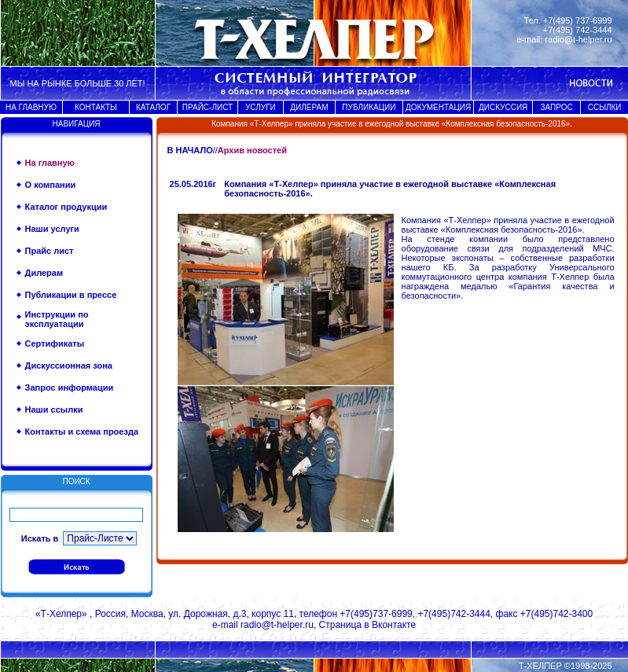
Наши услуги (52, 229)
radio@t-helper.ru (578, 39)
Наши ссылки (54, 409)
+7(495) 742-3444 (578, 30)
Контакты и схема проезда (82, 431)
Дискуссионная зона (69, 365)
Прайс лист (50, 251)
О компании (51, 185)
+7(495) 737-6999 (578, 20)
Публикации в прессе (71, 295)
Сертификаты (55, 343)
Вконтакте (394, 625)
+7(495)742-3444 (454, 614)
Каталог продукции (66, 207)
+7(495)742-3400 (556, 614)
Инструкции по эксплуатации (57, 319)
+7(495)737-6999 (376, 614)
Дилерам (44, 273)
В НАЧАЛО (190, 150)
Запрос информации (70, 387)
